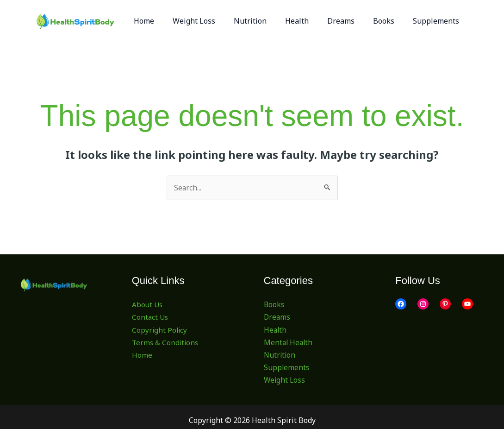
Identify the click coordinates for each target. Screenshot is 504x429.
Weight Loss (285, 380)
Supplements (287, 368)
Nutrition (280, 355)
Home (142, 355)
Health (276, 330)
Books (274, 305)
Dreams (277, 317)
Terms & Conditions (166, 342)
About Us (148, 305)
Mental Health (289, 342)
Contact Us (151, 317)
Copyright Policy (160, 330)
